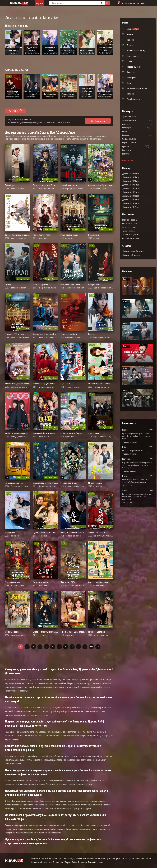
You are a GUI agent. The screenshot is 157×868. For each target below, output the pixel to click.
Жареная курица (129, 503)
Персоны (130, 94)
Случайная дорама (134, 99)
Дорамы (39, 3)
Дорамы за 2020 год (131, 196)
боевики (133, 135)
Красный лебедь (129, 486)
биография (134, 128)
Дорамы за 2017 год (131, 207)
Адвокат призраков (130, 442)
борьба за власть (137, 143)
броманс (133, 146)
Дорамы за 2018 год (131, 203)
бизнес (133, 131)
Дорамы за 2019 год (131, 200)
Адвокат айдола (129, 471)
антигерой (134, 124)
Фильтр (15, 110)
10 (78, 647)
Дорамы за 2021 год (131, 192)
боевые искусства (137, 139)
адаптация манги (137, 120)
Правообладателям (96, 862)
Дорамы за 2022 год (131, 188)
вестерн (133, 154)
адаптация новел (137, 117)
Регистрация (128, 3)
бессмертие (135, 150)
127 (91, 647)
